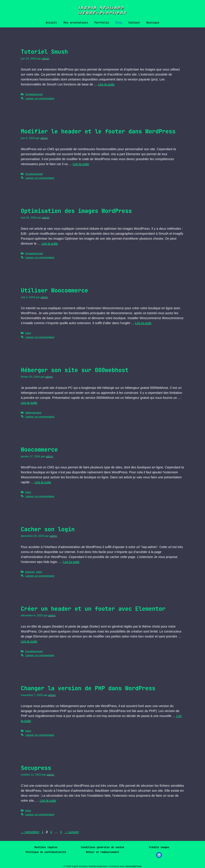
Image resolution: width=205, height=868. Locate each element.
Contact (134, 23)
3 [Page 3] (51, 832)
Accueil (51, 23)
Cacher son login (48, 529)
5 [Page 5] (61, 832)
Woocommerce (39, 450)
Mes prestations (76, 23)
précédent (30, 832)
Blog (119, 23)
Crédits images (159, 847)
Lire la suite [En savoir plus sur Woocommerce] (43, 482)
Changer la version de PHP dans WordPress (88, 688)
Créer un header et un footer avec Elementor (93, 609)
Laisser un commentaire (40, 99)
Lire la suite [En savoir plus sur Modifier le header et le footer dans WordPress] (81, 164)
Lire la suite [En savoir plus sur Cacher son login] (71, 562)
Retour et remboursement (102, 852)
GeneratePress (133, 866)
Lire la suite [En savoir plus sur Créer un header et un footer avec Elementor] (29, 641)
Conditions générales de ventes (102, 847)
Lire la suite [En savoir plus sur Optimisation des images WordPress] (50, 243)
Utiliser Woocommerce (54, 290)
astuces (30, 572)
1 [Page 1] (43, 832)
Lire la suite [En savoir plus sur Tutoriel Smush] (106, 84)
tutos (28, 333)
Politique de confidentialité (46, 852)
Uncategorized (34, 94)
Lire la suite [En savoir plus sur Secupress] (48, 801)
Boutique (153, 23)
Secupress (36, 768)
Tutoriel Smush (44, 52)
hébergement (33, 413)
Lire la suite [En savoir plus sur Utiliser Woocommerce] (143, 323)
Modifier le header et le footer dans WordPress (98, 131)
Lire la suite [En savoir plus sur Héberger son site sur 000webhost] (29, 403)
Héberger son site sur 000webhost (75, 370)
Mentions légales (46, 847)
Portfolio (102, 23)
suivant (72, 832)
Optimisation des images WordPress (76, 211)
